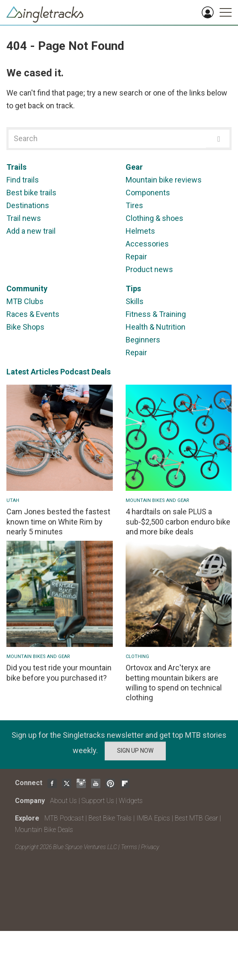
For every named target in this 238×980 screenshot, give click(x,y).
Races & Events (33, 314)
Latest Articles (32, 372)
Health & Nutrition (156, 327)
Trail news (24, 218)
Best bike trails (31, 193)
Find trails (23, 180)
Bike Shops (25, 327)
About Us (63, 801)
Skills (135, 301)
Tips (133, 288)
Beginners (143, 340)
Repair (136, 257)
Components (148, 193)
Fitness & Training (156, 314)
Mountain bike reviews (164, 180)
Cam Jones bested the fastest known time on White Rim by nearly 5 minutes (58, 522)
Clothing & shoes (154, 218)
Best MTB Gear (196, 818)
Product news (149, 269)
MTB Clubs (25, 301)
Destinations (28, 205)
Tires (134, 205)
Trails (16, 167)
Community (27, 288)
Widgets (131, 801)
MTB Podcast (64, 818)
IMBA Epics (153, 818)
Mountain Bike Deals (44, 830)
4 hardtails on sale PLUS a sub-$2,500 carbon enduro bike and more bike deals (178, 522)
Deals (101, 372)
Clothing (137, 657)
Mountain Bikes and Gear (157, 500)
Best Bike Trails (110, 818)
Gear (134, 167)
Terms (129, 847)
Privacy (150, 847)
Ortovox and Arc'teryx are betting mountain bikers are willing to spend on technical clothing (174, 683)
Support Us (98, 801)
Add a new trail (31, 231)
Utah (13, 500)
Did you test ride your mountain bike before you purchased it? (59, 673)
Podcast (75, 372)
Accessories (147, 244)
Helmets (140, 231)
